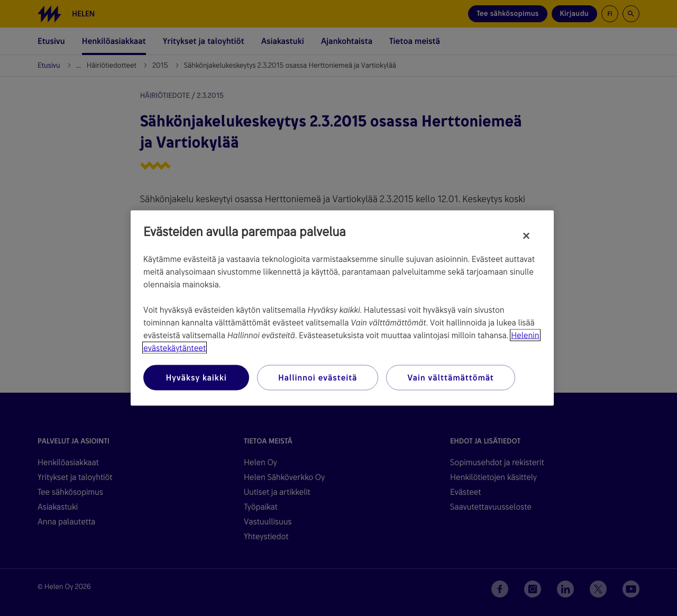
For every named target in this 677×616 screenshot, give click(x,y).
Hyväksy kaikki (196, 378)
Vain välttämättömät (450, 378)
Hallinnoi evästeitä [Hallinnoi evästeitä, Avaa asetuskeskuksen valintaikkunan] (318, 378)
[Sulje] (526, 236)
